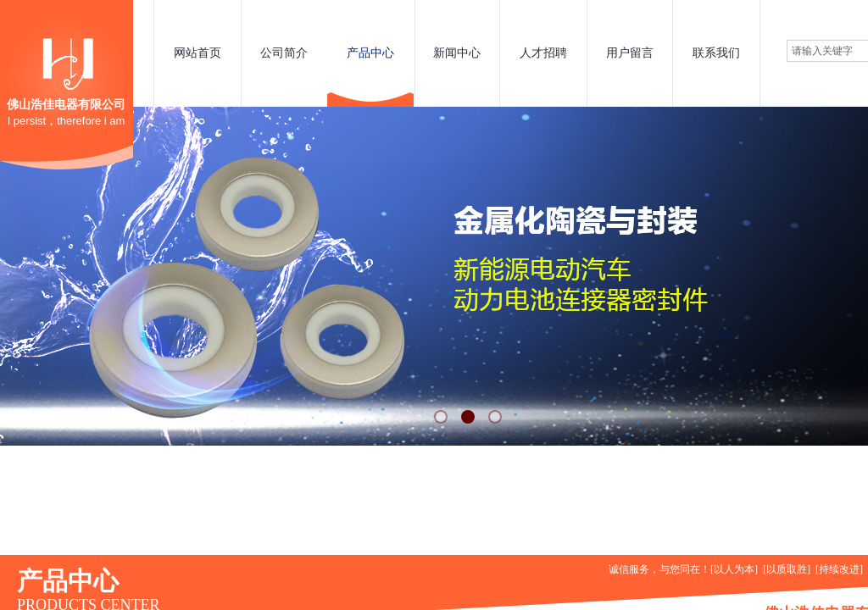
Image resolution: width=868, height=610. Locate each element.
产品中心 (370, 53)
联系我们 (716, 53)
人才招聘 (543, 53)
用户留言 (630, 53)
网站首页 (198, 53)
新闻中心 (457, 53)
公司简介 (284, 53)
